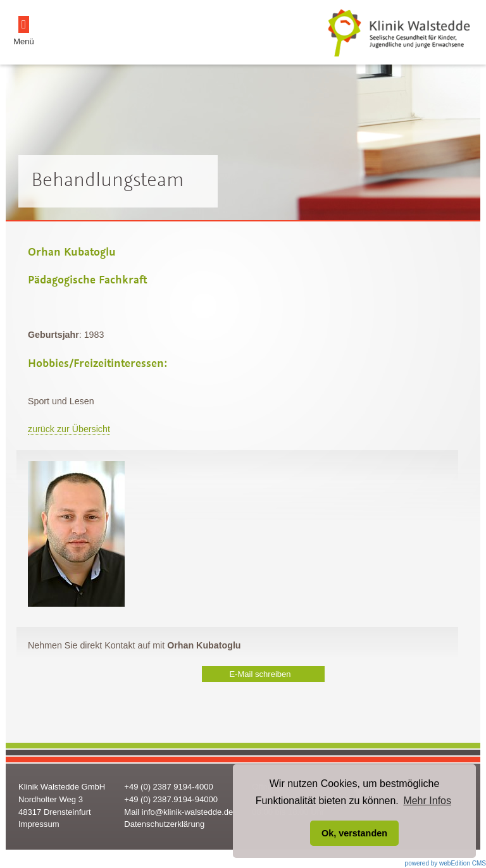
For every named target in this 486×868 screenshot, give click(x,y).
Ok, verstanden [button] (354, 833)
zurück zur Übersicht (69, 429)
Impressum (39, 824)
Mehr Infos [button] (427, 801)
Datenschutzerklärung (164, 824)
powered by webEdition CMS (445, 863)
